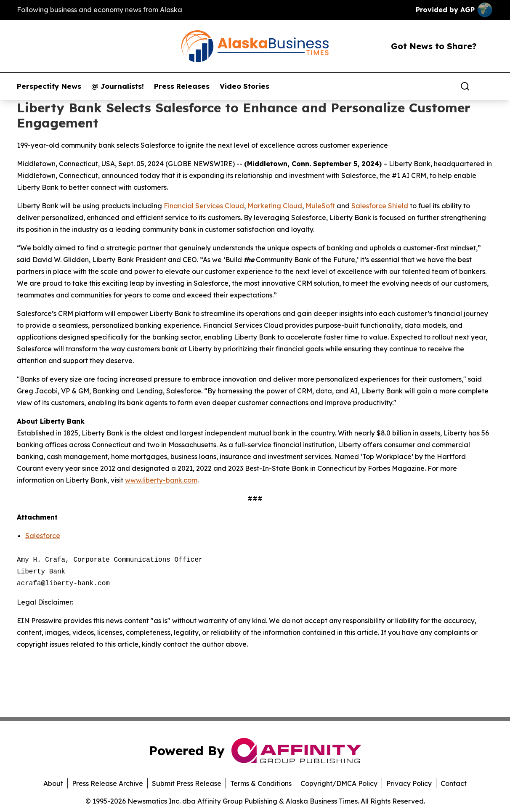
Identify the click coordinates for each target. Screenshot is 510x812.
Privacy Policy (409, 783)
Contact (454, 783)
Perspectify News (49, 86)
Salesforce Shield (380, 206)
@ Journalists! (118, 86)
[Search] (465, 86)
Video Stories (244, 86)
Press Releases (182, 86)
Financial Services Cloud (204, 206)
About (53, 783)
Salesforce (43, 536)
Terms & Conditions (261, 783)
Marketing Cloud (275, 206)
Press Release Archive (108, 783)
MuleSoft (321, 206)
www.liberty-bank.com (161, 480)
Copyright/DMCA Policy (339, 783)
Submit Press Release (187, 783)
